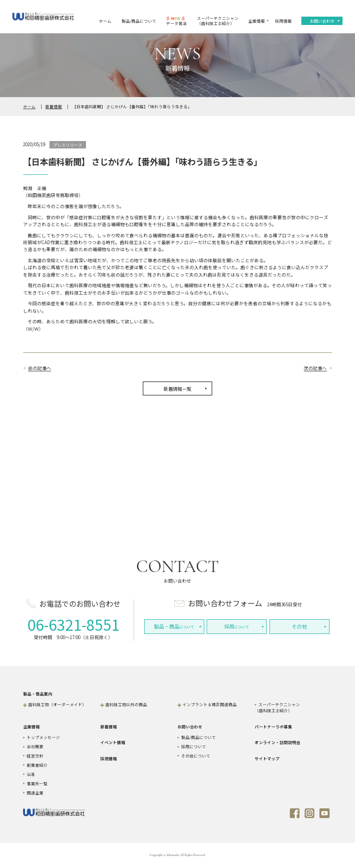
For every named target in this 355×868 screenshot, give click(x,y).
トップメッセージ (43, 737)
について (174, 626)
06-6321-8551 (73, 624)
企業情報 (257, 21)
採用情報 (283, 21)
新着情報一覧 (177, 389)
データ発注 (176, 21)
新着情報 (54, 106)
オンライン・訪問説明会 (278, 742)
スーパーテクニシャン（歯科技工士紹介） (218, 21)
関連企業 (35, 793)
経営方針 (35, 756)
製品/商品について (139, 21)
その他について (196, 756)
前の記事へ (40, 368)
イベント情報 (113, 742)
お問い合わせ (322, 21)
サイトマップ (267, 758)
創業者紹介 (37, 765)
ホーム (105, 21)
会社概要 (35, 746)
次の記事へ (315, 368)
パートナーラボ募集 (273, 726)
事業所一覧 (37, 783)
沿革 (31, 774)
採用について (194, 746)
